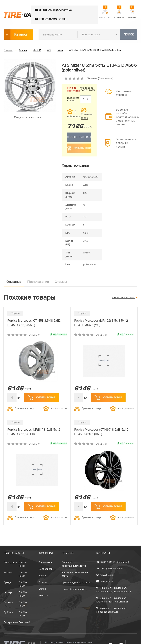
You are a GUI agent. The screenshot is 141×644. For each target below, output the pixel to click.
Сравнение (105, 14)
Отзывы (61, 282)
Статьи (42, 589)
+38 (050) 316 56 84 (110, 569)
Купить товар (41, 398)
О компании (45, 562)
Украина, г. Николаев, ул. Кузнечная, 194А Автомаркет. (112, 600)
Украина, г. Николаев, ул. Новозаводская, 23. (112, 610)
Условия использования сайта (75, 574)
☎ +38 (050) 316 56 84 (50, 19)
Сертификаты (46, 569)
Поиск (129, 35)
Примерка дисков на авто (76, 583)
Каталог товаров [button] (16, 35)
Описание (14, 282)
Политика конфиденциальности (74, 564)
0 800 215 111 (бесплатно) (113, 562)
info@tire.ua (105, 582)
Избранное (119, 14)
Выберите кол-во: (73, 99)
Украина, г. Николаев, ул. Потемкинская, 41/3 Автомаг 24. (114, 590)
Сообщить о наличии (79, 137)
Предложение (38, 282)
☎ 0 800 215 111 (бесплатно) (53, 10)
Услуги (42, 576)
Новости (43, 595)
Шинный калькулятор (73, 589)
